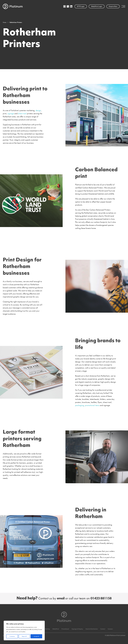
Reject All (24, 636)
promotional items (92, 405)
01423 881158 (101, 598)
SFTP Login (81, 7)
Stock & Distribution (92, 629)
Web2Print (56, 629)
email (61, 598)
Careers (110, 629)
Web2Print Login (97, 7)
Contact (103, 629)
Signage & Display (77, 629)
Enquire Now (113, 7)
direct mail (22, 113)
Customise (12, 636)
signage (11, 113)
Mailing (47, 629)
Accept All (36, 636)
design (38, 110)
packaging (79, 405)
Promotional (65, 629)
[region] (24, 631)
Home (5, 22)
